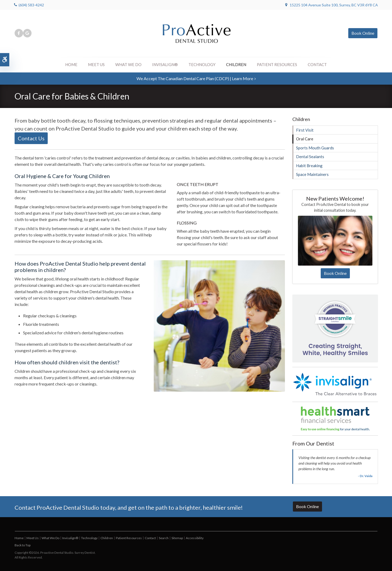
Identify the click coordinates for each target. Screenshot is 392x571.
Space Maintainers (312, 174)
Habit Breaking (309, 166)
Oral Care (305, 139)
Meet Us (96, 64)
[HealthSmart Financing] (335, 419)
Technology (202, 64)
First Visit (305, 130)
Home (71, 64)
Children (236, 64)
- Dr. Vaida (365, 476)
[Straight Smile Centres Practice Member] (335, 328)
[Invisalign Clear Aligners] (335, 384)
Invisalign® (165, 64)
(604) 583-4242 (31, 5)
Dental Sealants (310, 157)
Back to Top (23, 545)
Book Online (363, 33)
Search (164, 538)
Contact (317, 64)
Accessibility (195, 538)
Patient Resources (277, 64)
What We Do (128, 64)
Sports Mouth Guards (315, 148)
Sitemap (177, 538)
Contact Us (31, 138)
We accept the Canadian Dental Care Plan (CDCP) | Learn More (195, 78)
